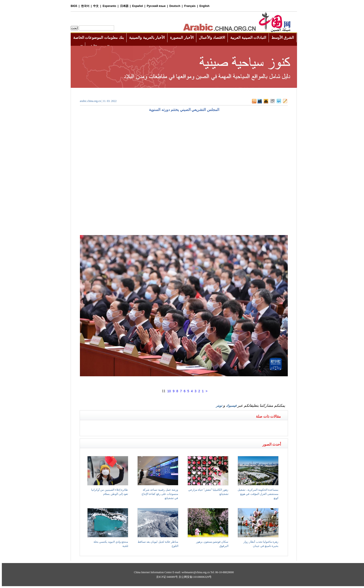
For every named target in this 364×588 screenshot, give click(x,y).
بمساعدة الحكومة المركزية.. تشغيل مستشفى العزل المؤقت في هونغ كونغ (258, 494)
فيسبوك (231, 406)
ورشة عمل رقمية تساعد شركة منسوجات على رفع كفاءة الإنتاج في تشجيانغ (160, 494)
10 (169, 391)
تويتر (219, 406)
